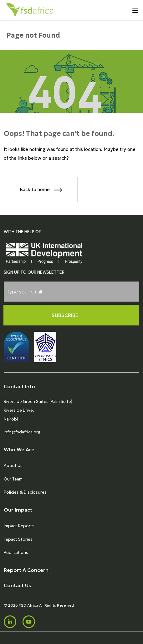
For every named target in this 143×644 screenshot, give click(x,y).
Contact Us (18, 585)
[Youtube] (29, 622)
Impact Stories (18, 539)
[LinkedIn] (10, 622)
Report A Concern (26, 570)
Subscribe (65, 315)
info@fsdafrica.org (22, 432)
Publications (16, 553)
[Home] (30, 10)
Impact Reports (19, 526)
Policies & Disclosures (25, 492)
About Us (13, 466)
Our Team (13, 479)
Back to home (41, 190)
